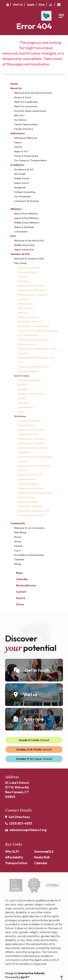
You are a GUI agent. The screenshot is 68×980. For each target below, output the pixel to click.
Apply (31, 5)
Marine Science (25, 308)
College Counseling (25, 192)
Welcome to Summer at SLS (29, 259)
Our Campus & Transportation (30, 160)
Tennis (21, 412)
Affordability (14, 857)
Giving (18, 541)
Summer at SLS (20, 254)
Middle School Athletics (27, 222)
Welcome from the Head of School (33, 93)
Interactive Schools (31, 973)
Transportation (16, 863)
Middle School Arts (24, 245)
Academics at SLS (24, 169)
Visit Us (18, 5)
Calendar (19, 559)
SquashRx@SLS (25, 407)
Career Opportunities (26, 124)
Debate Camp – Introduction (31, 439)
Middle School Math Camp (30, 488)
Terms (18, 604)
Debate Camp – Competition (31, 290)
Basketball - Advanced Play (31, 394)
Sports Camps (22, 376)
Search (18, 598)
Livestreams (21, 231)
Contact (18, 592)
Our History (20, 120)
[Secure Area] (8, 5)
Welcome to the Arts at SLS (29, 240)
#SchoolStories (23, 585)
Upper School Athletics (26, 218)
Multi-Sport (23, 403)
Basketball (23, 389)
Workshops (20, 416)
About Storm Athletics (26, 213)
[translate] (50, 5)
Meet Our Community (26, 106)
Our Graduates (22, 196)
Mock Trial (23, 313)
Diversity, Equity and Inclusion (30, 111)
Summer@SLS (44, 851)
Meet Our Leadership (26, 102)
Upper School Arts (24, 250)
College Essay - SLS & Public (31, 430)
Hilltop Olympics (26, 304)
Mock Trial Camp (26, 497)
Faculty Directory (24, 129)
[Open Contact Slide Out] (46, 16)
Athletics (16, 209)
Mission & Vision (23, 97)
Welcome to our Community (29, 528)
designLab (20, 187)
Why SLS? (19, 115)
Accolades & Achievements (29, 555)
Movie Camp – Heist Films (30, 322)
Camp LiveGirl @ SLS (28, 272)
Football (22, 398)
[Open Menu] (61, 16)
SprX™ (25, 977)
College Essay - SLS (27, 434)
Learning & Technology (27, 201)
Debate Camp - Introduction (31, 286)
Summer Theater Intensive (30, 515)
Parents (18, 546)
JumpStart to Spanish (28, 484)
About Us (16, 88)
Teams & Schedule (24, 227)
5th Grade (20, 174)
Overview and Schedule (29, 268)
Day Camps (20, 263)
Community (18, 523)
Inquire (18, 142)
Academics (17, 165)
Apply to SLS (21, 151)
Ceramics (22, 277)
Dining (18, 564)
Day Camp (23, 281)
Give (42, 5)
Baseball (22, 385)
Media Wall (42, 857)
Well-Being (20, 532)
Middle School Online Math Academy (35, 493)
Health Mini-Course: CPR (30, 475)
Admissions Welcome (26, 138)
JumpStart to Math (27, 479)
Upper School (21, 183)
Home (14, 84)
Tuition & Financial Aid (26, 156)
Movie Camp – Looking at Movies (33, 326)
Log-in (18, 550)
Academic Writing (26, 425)
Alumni (18, 537)
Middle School (22, 178)
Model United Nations (28, 317)
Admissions (18, 133)
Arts (13, 236)
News (17, 572)
